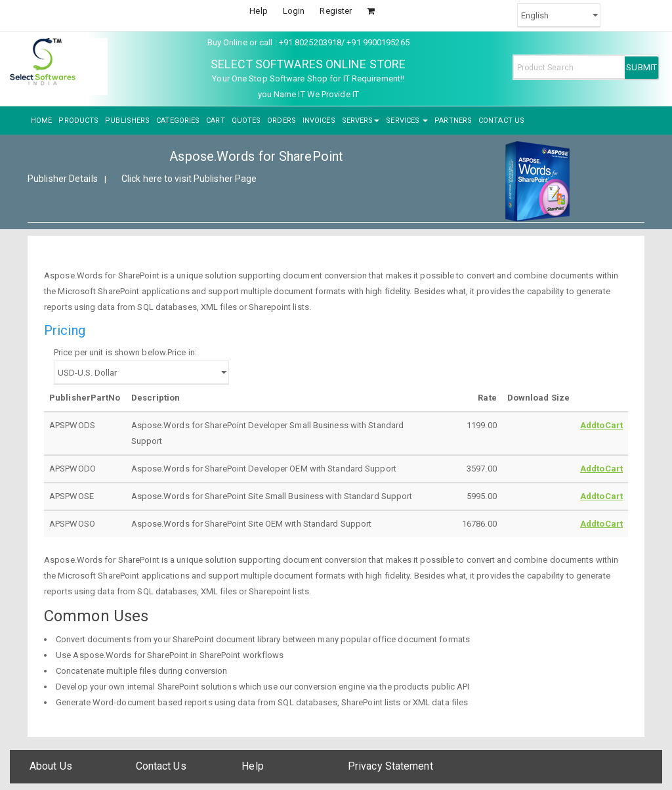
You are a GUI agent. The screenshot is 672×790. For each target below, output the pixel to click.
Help (258, 11)
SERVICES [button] (407, 121)
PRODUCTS (78, 121)
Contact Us (161, 766)
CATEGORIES (178, 121)
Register (336, 11)
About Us (51, 766)
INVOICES (319, 121)
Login (294, 11)
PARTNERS (453, 121)
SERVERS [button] (361, 121)
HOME (41, 121)
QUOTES (246, 121)
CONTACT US (501, 121)
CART (215, 121)
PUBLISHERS (127, 121)
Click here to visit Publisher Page (189, 179)
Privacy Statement (390, 766)
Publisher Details (63, 179)
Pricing (65, 330)
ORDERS (282, 121)
